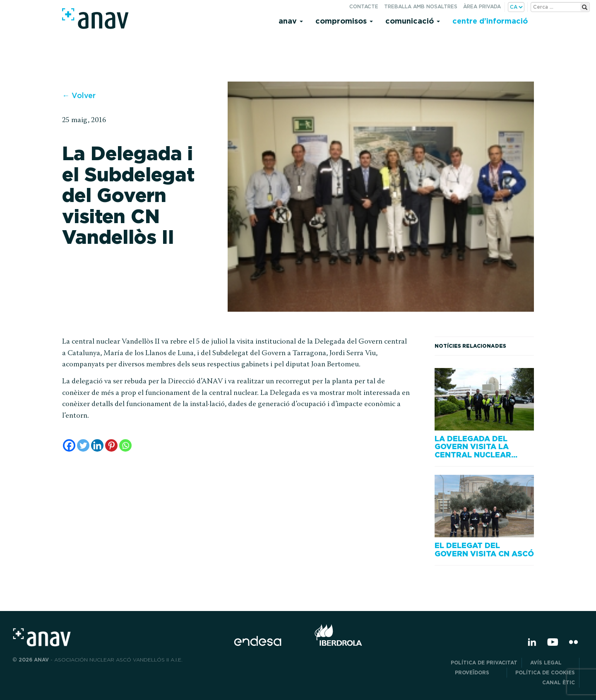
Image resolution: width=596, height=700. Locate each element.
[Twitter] (83, 445)
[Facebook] (69, 445)
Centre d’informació (490, 21)
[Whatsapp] (125, 445)
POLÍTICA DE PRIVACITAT (484, 663)
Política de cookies (545, 672)
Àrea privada (482, 6)
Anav (291, 21)
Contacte (364, 6)
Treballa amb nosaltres (421, 6)
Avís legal (553, 663)
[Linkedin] (97, 445)
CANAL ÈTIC (559, 682)
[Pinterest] (111, 445)
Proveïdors (479, 672)
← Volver (79, 95)
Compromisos (344, 21)
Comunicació (413, 21)
